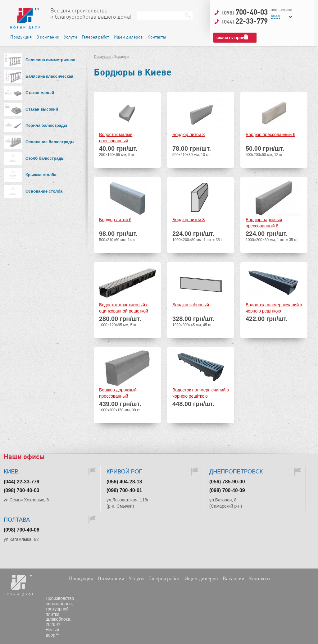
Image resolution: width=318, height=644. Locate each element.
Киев (275, 16)
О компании (48, 37)
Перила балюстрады (46, 125)
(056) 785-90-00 (227, 482)
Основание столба (44, 191)
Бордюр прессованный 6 (270, 135)
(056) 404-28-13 (124, 482)
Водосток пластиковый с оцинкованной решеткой (124, 308)
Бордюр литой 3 (189, 135)
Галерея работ (95, 37)
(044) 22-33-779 (22, 482)
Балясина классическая (49, 76)
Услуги (70, 37)
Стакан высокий (42, 109)
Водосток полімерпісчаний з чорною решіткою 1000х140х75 (274, 308)
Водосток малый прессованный (116, 138)
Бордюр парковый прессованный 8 (264, 223)
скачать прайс (232, 38)
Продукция (21, 37)
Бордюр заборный (191, 305)
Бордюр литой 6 (115, 220)
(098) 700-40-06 (22, 530)
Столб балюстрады (45, 158)
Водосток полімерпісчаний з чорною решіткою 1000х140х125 (201, 393)
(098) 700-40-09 (227, 490)
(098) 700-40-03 (22, 490)
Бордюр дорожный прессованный (118, 393)
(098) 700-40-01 (124, 490)
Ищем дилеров (128, 37)
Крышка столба (41, 175)
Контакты (157, 37)
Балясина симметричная (50, 60)
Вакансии (234, 578)
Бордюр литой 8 (189, 220)
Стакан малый (40, 93)
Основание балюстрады (50, 142)
